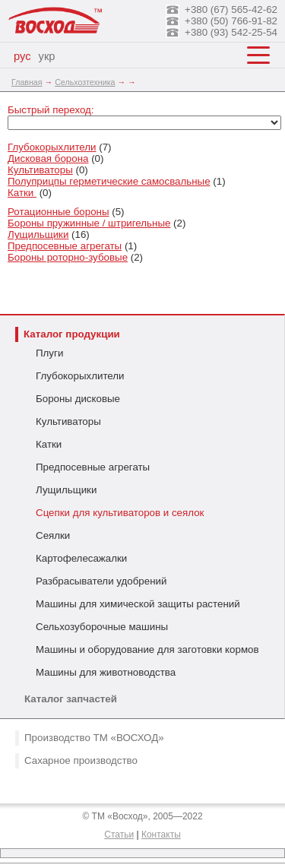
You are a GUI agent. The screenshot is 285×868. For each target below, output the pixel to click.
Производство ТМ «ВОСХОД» (94, 738)
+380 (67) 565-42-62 (231, 10)
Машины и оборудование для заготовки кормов (147, 649)
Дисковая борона (48, 158)
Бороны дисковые (78, 399)
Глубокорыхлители (80, 376)
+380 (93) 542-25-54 (231, 32)
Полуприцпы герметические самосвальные (109, 181)
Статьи (119, 835)
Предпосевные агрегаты (93, 467)
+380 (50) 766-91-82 (231, 21)
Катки (49, 444)
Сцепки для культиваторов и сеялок (120, 513)
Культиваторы (68, 421)
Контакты (161, 835)
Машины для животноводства (106, 672)
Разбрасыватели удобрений (101, 581)
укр (47, 56)
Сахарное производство (81, 760)
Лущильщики (66, 490)
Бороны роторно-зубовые (68, 257)
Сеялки (53, 535)
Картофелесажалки (81, 558)
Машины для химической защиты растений (138, 604)
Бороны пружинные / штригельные (89, 223)
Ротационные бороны (59, 212)
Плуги (49, 353)
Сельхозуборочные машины (102, 627)
